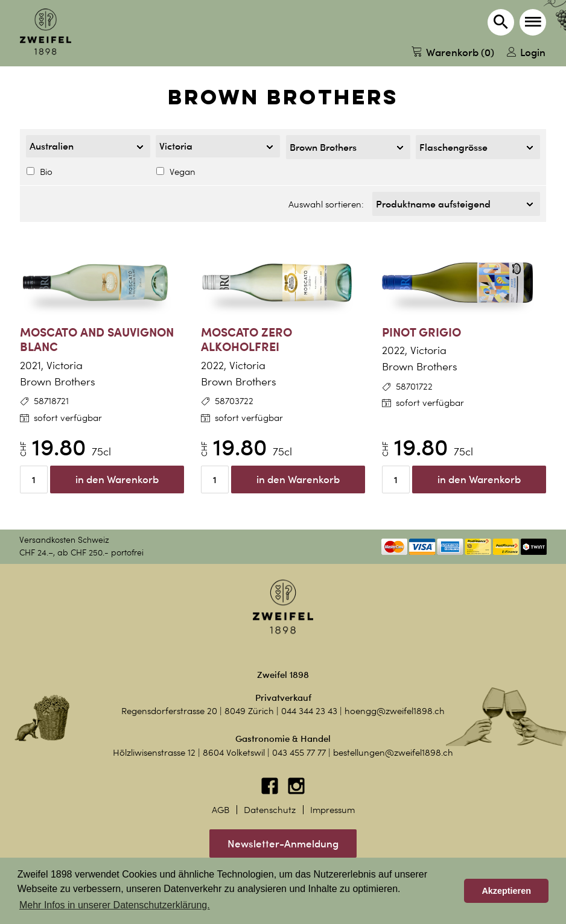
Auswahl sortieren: (326, 204)
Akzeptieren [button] (506, 891)
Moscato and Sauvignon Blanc (97, 340)
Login (526, 52)
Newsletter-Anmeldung (283, 843)
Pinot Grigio (421, 332)
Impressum (332, 810)
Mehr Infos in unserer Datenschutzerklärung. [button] (115, 905)
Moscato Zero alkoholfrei (246, 340)
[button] (533, 22)
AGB (221, 810)
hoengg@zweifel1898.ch (395, 711)
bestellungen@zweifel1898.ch (393, 753)
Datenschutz (270, 810)
